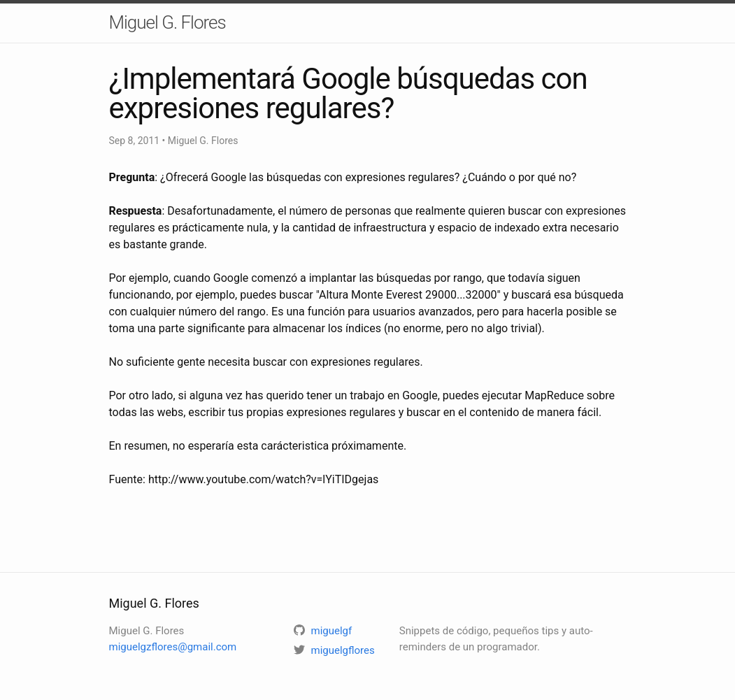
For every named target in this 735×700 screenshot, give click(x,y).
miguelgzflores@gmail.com (173, 647)
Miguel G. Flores (167, 22)
